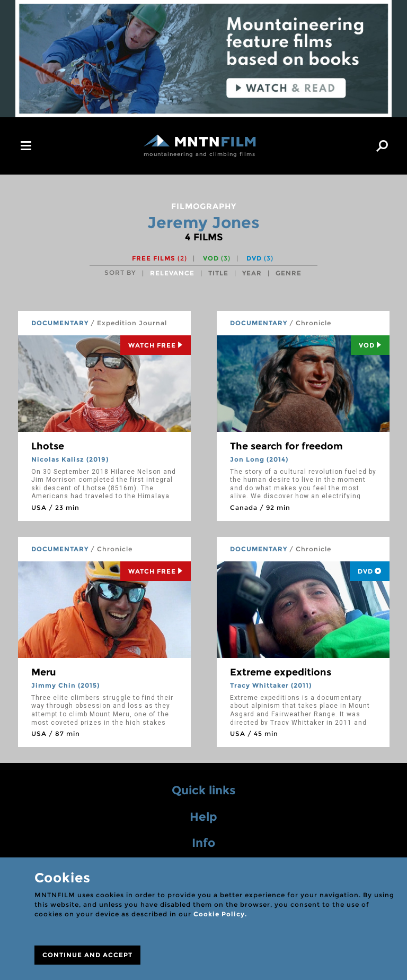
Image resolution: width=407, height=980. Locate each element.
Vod (370, 345)
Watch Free (156, 345)
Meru (44, 672)
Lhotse (48, 446)
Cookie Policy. (220, 914)
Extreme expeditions (281, 672)
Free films (160, 258)
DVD (260, 258)
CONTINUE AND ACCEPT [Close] (87, 955)
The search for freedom (286, 446)
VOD (217, 258)
